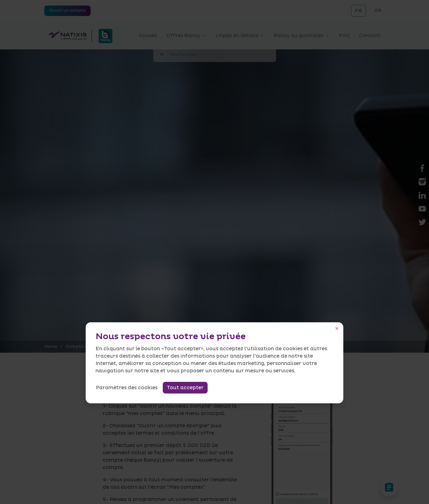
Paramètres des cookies (127, 388)
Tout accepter (185, 388)
